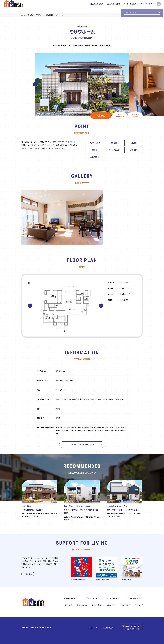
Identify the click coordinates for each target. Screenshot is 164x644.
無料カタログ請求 (120, 115)
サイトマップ (139, 605)
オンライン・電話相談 (135, 115)
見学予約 (101, 115)
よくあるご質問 (96, 605)
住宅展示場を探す (97, 6)
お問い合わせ (126, 605)
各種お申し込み (111, 605)
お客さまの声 (68, 605)
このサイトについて (92, 628)
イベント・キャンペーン (147, 6)
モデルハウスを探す (113, 6)
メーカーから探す (130, 6)
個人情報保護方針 (108, 628)
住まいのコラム (82, 605)
